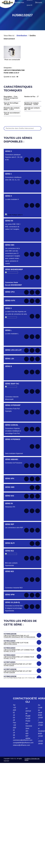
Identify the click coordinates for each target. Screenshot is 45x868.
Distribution (22, 36)
